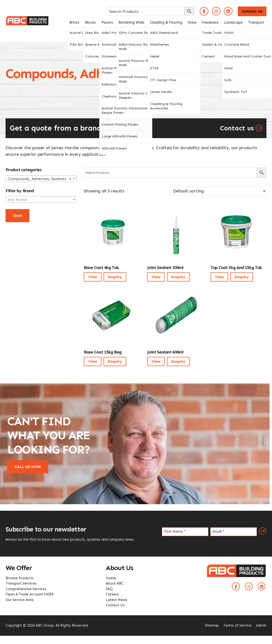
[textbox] (41, 200)
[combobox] (41, 179)
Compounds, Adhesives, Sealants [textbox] (40, 179)
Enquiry (115, 277)
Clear (17, 216)
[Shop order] (218, 191)
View (93, 277)
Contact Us (252, 11)
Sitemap (212, 625)
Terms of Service (237, 625)
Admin (261, 625)
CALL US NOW (28, 467)
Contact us (241, 128)
